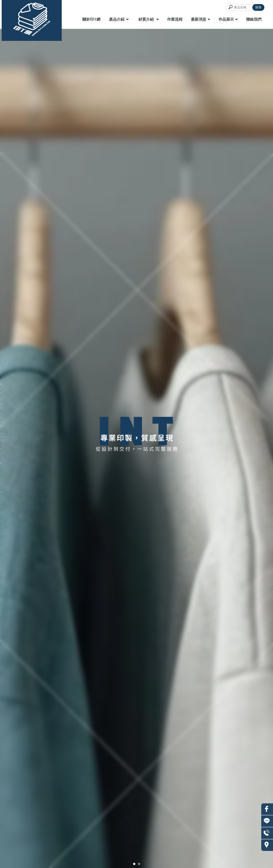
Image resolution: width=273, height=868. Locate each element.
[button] (134, 864)
